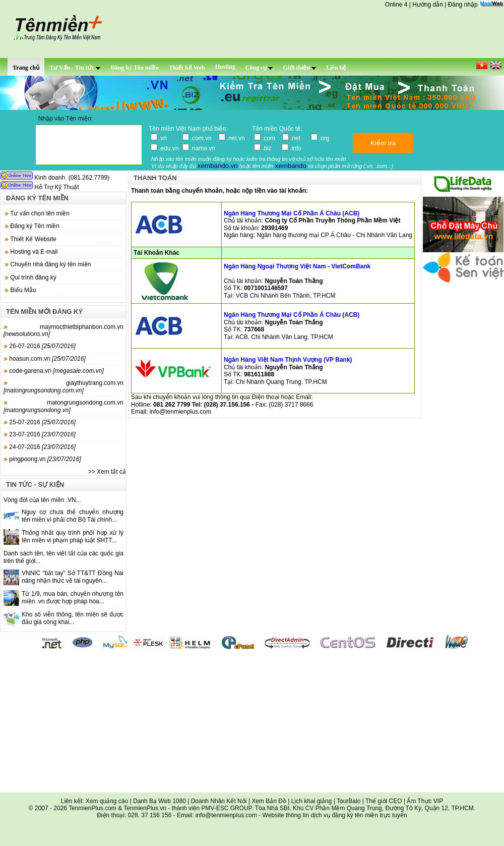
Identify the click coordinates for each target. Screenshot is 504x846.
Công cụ (259, 68)
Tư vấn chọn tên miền (40, 213)
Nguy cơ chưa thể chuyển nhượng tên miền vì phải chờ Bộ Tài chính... (73, 516)
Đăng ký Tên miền (135, 68)
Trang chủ (26, 68)
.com (270, 138)
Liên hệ (336, 68)
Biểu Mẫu (23, 290)
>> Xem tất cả (107, 472)
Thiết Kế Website (33, 239)
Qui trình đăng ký (33, 277)
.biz (270, 148)
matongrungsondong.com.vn (64, 406)
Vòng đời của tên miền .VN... (42, 500)
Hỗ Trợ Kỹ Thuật (41, 187)
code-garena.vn (54, 371)
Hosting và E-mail (34, 252)
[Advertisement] (252, 722)
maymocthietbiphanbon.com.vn (64, 330)
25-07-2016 (40, 422)
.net (299, 138)
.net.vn (236, 138)
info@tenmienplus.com (180, 412)
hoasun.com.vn (45, 359)
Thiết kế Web (187, 68)
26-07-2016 (40, 346)
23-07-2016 (40, 434)
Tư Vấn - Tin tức (75, 68)
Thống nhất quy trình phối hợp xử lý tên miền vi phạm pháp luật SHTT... (73, 536)
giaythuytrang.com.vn (64, 386)
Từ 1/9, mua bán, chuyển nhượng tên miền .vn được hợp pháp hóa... (73, 597)
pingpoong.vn (42, 459)
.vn (169, 138)
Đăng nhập (463, 5)
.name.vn (203, 148)
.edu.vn (169, 148)
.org (324, 138)
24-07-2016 (40, 447)
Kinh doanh (34, 178)
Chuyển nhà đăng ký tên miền (50, 264)
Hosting (225, 67)
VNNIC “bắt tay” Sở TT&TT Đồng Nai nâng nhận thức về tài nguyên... (73, 577)
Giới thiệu (299, 68)
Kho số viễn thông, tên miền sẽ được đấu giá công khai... (73, 618)
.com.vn (203, 138)
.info (296, 148)
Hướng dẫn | (430, 5)
